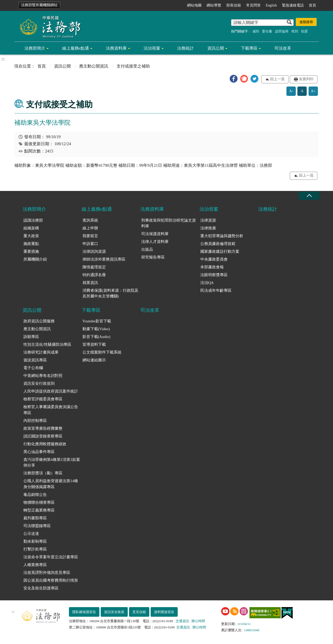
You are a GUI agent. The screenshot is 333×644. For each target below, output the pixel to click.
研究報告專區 (153, 257)
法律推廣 (208, 228)
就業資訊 (90, 283)
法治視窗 (152, 48)
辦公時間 (198, 621)
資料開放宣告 (164, 612)
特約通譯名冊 (94, 275)
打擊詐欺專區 (35, 549)
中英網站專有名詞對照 (43, 376)
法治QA (207, 283)
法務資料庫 (116, 48)
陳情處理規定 (94, 267)
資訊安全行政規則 (39, 383)
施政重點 (31, 244)
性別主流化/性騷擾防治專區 (47, 344)
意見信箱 (139, 612)
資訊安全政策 (114, 612)
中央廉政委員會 (214, 259)
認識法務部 (33, 220)
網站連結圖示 (94, 360)
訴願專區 (31, 337)
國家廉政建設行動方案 (220, 251)
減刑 (256, 31)
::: (13, 4)
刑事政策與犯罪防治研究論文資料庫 (169, 223)
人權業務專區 (35, 565)
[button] (234, 79)
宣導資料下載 (94, 344)
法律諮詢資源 (94, 251)
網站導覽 (214, 5)
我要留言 (90, 236)
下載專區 (249, 48)
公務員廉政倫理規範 (218, 244)
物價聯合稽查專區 (39, 502)
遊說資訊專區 (35, 360)
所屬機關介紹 (35, 259)
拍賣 (304, 31)
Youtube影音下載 (97, 321)
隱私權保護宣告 (84, 612)
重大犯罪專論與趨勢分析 (222, 236)
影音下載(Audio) (97, 337)
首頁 (312, 5)
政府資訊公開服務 (39, 321)
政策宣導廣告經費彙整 (43, 428)
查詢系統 (90, 220)
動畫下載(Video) (96, 329)
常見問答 (253, 5)
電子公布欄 (33, 368)
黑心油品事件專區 (39, 452)
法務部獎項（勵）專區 (43, 473)
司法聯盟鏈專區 (37, 526)
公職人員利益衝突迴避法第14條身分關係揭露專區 (51, 484)
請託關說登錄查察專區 (43, 436)
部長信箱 (234, 5)
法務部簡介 (35, 48)
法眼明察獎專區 (214, 275)
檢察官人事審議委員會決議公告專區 (51, 410)
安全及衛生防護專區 (41, 588)
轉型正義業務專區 (39, 510)
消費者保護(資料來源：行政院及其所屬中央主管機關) (110, 293)
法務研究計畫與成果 (41, 352)
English (271, 5)
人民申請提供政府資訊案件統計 (51, 391)
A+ (313, 91)
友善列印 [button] (306, 79)
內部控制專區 (35, 421)
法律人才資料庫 (155, 242)
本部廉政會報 (212, 267)
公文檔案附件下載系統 (102, 352)
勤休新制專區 (35, 541)
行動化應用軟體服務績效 (45, 444)
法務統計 (185, 48)
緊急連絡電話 (293, 5)
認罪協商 (282, 31)
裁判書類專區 (35, 518)
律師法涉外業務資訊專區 (104, 259)
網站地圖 (194, 5)
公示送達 (31, 534)
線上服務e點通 (76, 48)
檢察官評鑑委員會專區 (43, 399)
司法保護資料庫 (155, 234)
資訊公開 (216, 48)
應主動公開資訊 (94, 66)
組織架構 (31, 228)
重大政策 (31, 236)
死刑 (295, 31)
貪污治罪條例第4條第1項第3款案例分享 (52, 463)
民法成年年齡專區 (216, 290)
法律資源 (208, 220)
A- (291, 91)
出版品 (147, 249)
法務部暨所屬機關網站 (39, 5)
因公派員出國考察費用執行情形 (51, 580)
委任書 (267, 31)
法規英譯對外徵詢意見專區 (47, 573)
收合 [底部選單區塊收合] (309, 196)
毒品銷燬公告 (35, 495)
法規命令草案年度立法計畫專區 (51, 557)
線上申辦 (90, 228)
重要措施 (31, 251)
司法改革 (283, 48)
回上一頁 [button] (277, 79)
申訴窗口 (90, 244)
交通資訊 (182, 621)
